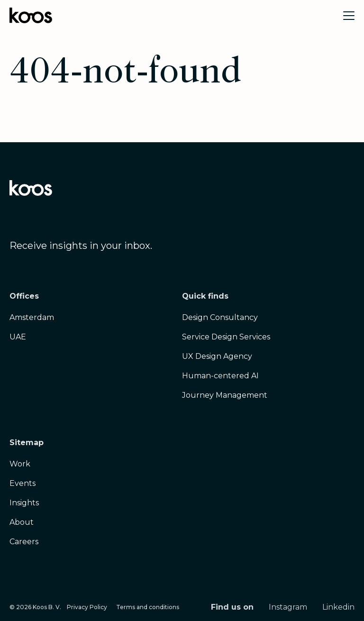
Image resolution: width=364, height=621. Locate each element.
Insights (24, 503)
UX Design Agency (217, 356)
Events (23, 483)
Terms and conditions (148, 607)
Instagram (288, 607)
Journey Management (225, 395)
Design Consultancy (220, 317)
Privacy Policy (87, 607)
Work (20, 464)
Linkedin (338, 607)
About (22, 522)
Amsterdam (32, 317)
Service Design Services (226, 337)
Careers (24, 542)
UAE (18, 337)
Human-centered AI (220, 376)
